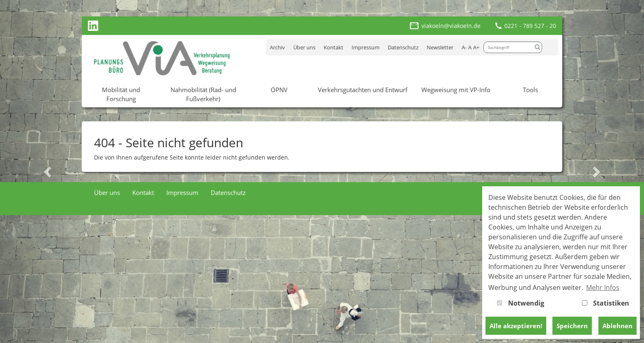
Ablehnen (618, 326)
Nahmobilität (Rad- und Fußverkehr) (203, 94)
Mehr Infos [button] (603, 287)
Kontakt (333, 47)
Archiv (277, 47)
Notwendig (521, 303)
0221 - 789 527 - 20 (530, 26)
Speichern (572, 326)
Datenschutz (403, 47)
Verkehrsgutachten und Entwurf (363, 90)
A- (464, 47)
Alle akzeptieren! (516, 326)
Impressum (366, 47)
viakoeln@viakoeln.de (451, 26)
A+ (476, 47)
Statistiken (606, 303)
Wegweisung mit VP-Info (456, 90)
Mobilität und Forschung (121, 94)
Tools (530, 90)
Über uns (304, 47)
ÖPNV (279, 90)
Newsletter (440, 47)
